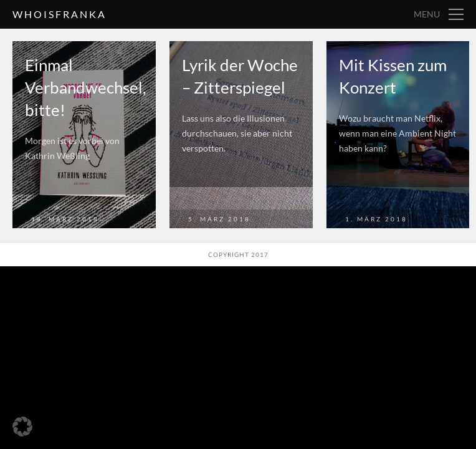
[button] (22, 427)
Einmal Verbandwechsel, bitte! (86, 87)
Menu (427, 14)
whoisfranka (60, 14)
